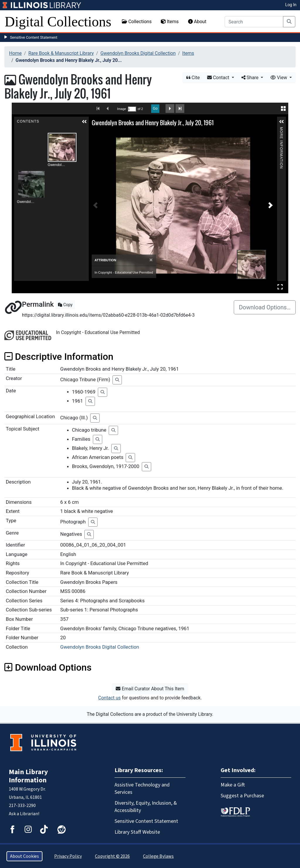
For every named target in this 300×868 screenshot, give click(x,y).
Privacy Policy (68, 856)
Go (155, 108)
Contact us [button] (109, 698)
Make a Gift (233, 785)
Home (15, 53)
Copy (65, 305)
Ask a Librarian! (24, 814)
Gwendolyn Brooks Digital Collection (138, 53)
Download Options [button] (48, 667)
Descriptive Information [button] (59, 357)
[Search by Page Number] (132, 109)
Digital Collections (58, 22)
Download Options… (265, 307)
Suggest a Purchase (242, 796)
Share (251, 78)
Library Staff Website (137, 832)
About (197, 22)
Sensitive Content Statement (34, 37)
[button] (84, 122)
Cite (193, 78)
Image (122, 109)
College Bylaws (158, 856)
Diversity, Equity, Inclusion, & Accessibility (146, 807)
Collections (137, 22)
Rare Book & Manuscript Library (61, 53)
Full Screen (280, 287)
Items (170, 22)
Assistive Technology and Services (142, 789)
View (279, 78)
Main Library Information (28, 776)
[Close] (151, 260)
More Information (281, 129)
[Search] (254, 22)
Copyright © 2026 (112, 856)
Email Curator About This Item (150, 689)
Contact (219, 78)
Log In (291, 5)
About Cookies (24, 856)
